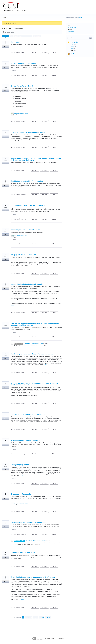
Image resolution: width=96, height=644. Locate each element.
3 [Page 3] (28, 617)
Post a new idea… (72, 28)
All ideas (70, 30)
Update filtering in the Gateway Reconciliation (29, 284)
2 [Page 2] (26, 617)
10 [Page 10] (43, 617)
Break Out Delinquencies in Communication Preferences (33, 577)
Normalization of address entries (24, 63)
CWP (72, 44)
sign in (81, 17)
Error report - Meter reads (21, 494)
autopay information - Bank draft (24, 255)
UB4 (72, 48)
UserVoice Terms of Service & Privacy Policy (54, 638)
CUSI (72, 54)
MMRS (72, 46)
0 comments (14, 48)
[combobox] (79, 38)
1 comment (13, 214)
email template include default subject (26, 230)
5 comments (14, 71)
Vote (5, 47)
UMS (72, 50)
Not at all (36, 53)
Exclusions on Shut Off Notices (23, 553)
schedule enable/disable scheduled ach (26, 440)
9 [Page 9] (40, 617)
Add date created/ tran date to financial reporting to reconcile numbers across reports (35, 384)
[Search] (91, 38)
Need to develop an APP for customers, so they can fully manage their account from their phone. (36, 159)
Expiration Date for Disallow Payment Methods (29, 522)
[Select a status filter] (25, 36)
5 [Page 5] (34, 617)
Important (45, 53)
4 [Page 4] (31, 617)
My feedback (37, 36)
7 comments (14, 530)
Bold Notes (15, 42)
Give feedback (75, 42)
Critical (55, 53)
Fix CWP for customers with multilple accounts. (29, 414)
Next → (48, 617)
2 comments (14, 143)
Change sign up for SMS (20, 465)
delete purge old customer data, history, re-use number (32, 354)
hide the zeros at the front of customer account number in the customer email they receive (35, 324)
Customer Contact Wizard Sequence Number (28, 132)
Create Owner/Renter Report (22, 86)
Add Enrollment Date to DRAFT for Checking (28, 205)
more (12, 305)
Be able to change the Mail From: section (27, 181)
